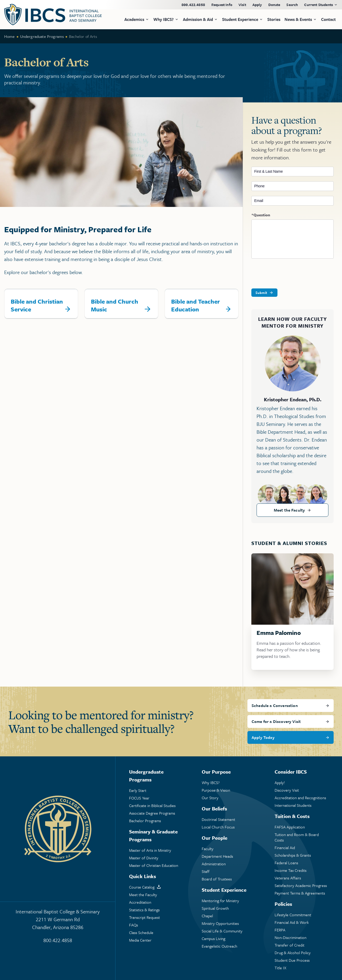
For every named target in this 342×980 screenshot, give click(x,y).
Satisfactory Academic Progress (301, 886)
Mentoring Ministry (220, 901)
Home (10, 36)
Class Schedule (141, 933)
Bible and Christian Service (37, 305)
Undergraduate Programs (42, 36)
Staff (206, 871)
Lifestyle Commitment (293, 915)
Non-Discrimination (291, 938)
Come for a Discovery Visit (276, 721)
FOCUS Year (139, 798)
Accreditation (140, 902)
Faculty (208, 849)
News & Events (298, 19)
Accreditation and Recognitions (300, 798)
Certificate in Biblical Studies (152, 806)
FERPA (280, 930)
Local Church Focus (218, 827)
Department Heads (217, 856)
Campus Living (213, 939)
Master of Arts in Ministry (150, 850)
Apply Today (263, 737)
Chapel (207, 916)
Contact (328, 19)
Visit (242, 5)
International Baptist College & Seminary (58, 920)
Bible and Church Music (115, 305)
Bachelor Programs (145, 821)
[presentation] (291, 274)
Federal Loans (286, 863)
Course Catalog (142, 887)
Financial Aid (285, 848)
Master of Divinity (144, 858)
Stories (274, 19)
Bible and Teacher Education (196, 305)
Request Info (222, 5)
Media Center (140, 940)
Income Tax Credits (291, 870)
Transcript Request (144, 917)
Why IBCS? (211, 783)
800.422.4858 (193, 5)
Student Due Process (292, 960)
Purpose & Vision (216, 790)
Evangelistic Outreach (219, 946)
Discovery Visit (287, 790)
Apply (257, 5)
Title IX (280, 968)
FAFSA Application (290, 827)
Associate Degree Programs (152, 813)
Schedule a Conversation (275, 705)
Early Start (138, 790)
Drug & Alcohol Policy (293, 953)
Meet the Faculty (289, 510)
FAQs (134, 925)
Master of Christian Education (154, 865)
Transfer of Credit (289, 945)
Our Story (210, 798)
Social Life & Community (222, 931)
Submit (261, 293)
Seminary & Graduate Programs (153, 835)
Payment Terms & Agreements (300, 893)
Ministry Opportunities (220, 923)
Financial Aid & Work (292, 922)
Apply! (280, 783)
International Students (293, 805)
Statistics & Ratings (144, 910)
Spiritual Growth (215, 908)
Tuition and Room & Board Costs (297, 837)
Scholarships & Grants (293, 855)
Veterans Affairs (288, 878)
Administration (214, 864)
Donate (274, 5)
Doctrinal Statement (218, 819)
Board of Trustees (217, 879)
